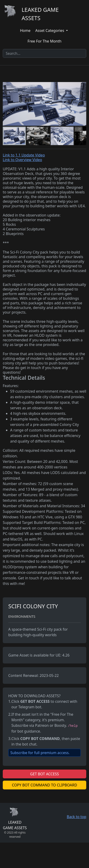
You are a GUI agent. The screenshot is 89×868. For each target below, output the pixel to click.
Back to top (76, 817)
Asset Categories (50, 31)
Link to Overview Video (22, 160)
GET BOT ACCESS (44, 774)
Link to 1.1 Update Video (24, 155)
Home (25, 31)
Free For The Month (44, 41)
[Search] (44, 53)
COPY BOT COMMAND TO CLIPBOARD (44, 785)
